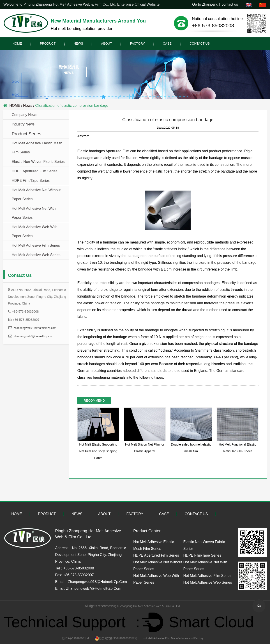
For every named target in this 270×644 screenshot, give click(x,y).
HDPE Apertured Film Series (35, 171)
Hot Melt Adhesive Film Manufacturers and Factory (173, 638)
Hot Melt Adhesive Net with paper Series (34, 213)
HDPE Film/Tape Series (31, 181)
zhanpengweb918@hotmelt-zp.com (35, 328)
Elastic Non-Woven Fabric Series (38, 162)
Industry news (23, 124)
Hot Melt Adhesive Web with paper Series (35, 231)
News (78, 43)
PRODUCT (48, 43)
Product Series (27, 134)
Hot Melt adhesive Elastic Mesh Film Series (37, 148)
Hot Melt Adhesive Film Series (36, 245)
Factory (137, 43)
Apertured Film (117, 151)
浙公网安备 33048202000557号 (116, 638)
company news (24, 115)
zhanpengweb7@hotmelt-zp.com (34, 336)
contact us (230, 4)
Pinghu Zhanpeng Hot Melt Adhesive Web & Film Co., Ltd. (146, 606)
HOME (17, 43)
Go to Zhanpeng (205, 4)
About (106, 43)
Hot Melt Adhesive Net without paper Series (36, 195)
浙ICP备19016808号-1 (76, 638)
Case (167, 43)
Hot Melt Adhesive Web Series (36, 255)
